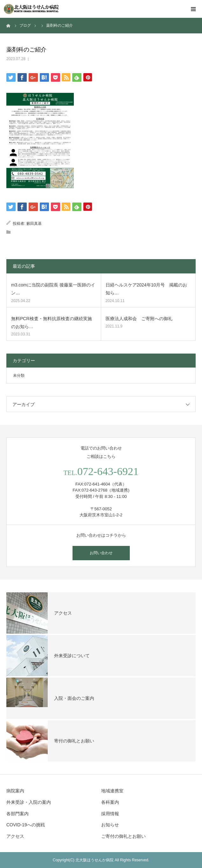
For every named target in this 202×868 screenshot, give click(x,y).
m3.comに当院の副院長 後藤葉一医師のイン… (53, 289)
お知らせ (110, 825)
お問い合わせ (101, 553)
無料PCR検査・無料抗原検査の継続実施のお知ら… (52, 323)
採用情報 (110, 814)
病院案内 (15, 791)
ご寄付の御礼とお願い (123, 836)
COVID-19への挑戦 (26, 825)
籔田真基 (34, 224)
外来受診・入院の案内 (29, 802)
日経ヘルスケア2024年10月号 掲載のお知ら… (146, 289)
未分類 (19, 375)
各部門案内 (17, 814)
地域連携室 (112, 791)
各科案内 (110, 802)
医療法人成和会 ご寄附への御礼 (139, 319)
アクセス (15, 836)
